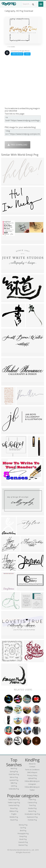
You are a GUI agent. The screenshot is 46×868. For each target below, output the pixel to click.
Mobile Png (14, 817)
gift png (14, 786)
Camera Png (32, 802)
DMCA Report (32, 772)
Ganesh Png (23, 842)
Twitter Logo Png (14, 802)
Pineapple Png (23, 833)
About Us (32, 764)
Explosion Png (32, 817)
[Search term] (29, 4)
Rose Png (14, 808)
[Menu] (41, 4)
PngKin (14, 814)
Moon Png (32, 811)
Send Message (17, 54)
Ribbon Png (14, 811)
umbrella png (14, 789)
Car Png (23, 828)
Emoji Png (23, 836)
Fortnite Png (32, 820)
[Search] (33, 4)
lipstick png (14, 780)
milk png (14, 783)
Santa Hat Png (14, 805)
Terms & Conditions (32, 770)
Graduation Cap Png (32, 814)
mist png (14, 768)
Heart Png (14, 820)
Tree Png (32, 805)
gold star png (14, 774)
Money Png (23, 825)
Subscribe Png (14, 799)
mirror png (14, 777)
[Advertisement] (23, 81)
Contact (32, 767)
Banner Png (23, 845)
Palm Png (32, 799)
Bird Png (23, 831)
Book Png (23, 839)
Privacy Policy (32, 775)
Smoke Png (32, 808)
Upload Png (32, 778)
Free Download (17, 145)
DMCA (27, 54)
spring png (14, 771)
